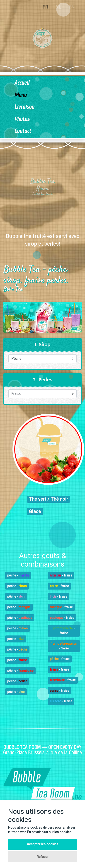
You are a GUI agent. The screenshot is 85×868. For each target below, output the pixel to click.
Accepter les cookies (42, 844)
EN (72, 7)
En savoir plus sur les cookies (49, 832)
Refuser (43, 857)
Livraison (24, 107)
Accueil (22, 83)
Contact (23, 131)
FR (45, 7)
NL (58, 7)
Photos (22, 119)
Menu (20, 95)
